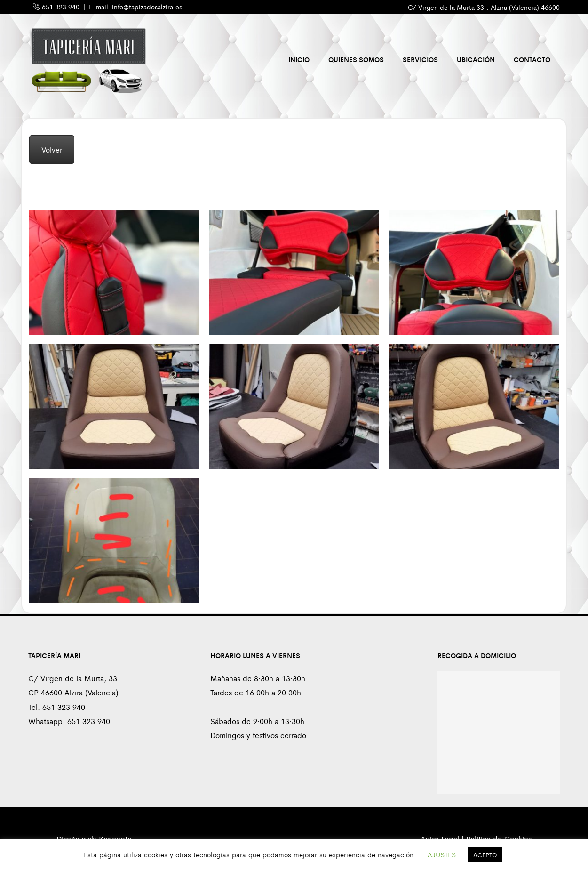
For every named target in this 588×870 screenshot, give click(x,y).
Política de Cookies (499, 839)
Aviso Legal (440, 839)
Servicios (420, 59)
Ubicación (476, 59)
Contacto (532, 59)
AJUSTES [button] (442, 854)
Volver (52, 149)
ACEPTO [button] (485, 855)
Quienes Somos (356, 59)
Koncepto (115, 839)
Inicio (299, 59)
